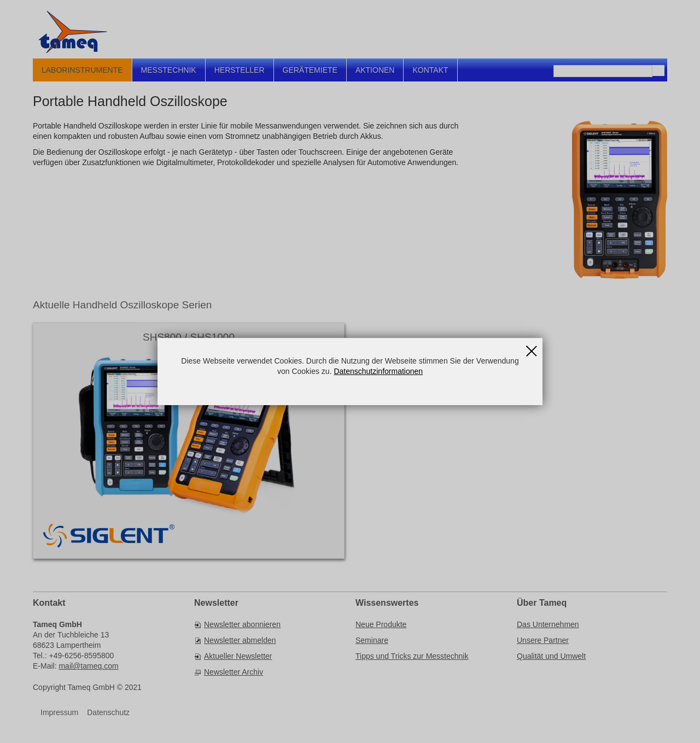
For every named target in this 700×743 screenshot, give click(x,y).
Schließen (532, 347)
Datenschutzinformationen (378, 371)
